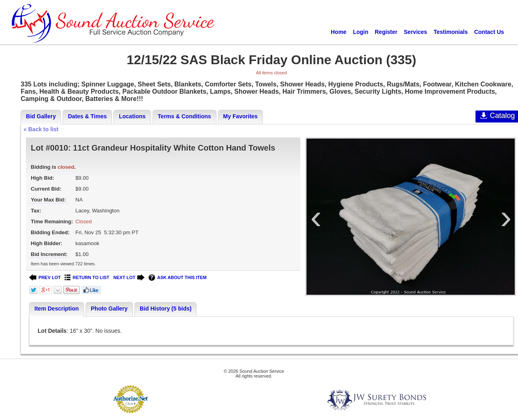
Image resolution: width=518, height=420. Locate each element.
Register (386, 32)
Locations (132, 116)
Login (361, 32)
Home (339, 32)
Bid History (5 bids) (166, 309)
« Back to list (41, 129)
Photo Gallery (109, 309)
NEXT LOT (129, 278)
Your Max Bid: (48, 200)
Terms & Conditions (185, 116)
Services (415, 32)
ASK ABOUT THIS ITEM (177, 278)
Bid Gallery (41, 116)
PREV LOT (45, 278)
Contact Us (489, 32)
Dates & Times (87, 116)
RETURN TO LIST (87, 278)
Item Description (57, 309)
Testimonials (451, 32)
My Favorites (241, 116)
